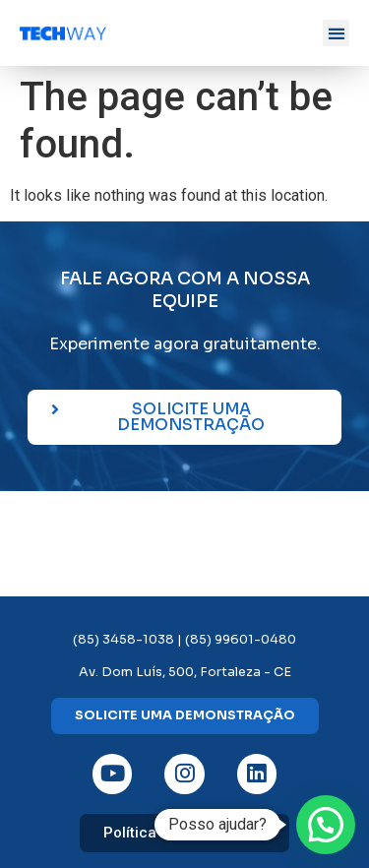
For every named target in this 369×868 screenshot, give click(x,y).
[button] (336, 33)
